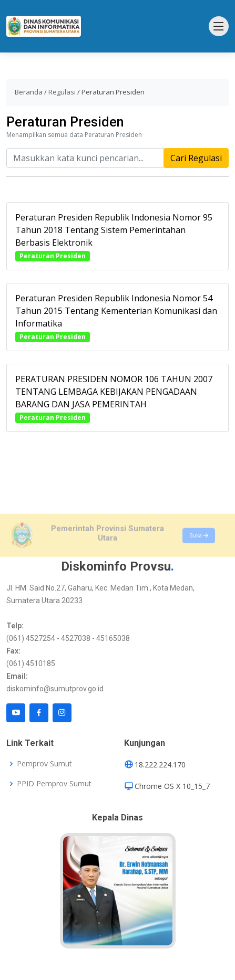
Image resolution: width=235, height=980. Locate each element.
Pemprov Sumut (44, 764)
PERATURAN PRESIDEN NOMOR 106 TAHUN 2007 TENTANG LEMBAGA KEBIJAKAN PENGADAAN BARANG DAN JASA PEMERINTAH (114, 396)
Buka (199, 551)
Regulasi (62, 92)
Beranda (29, 92)
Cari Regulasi (196, 162)
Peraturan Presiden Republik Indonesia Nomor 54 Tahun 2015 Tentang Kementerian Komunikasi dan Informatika (116, 315)
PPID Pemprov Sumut (54, 784)
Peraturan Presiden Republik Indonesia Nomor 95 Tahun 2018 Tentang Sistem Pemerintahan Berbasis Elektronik (114, 234)
